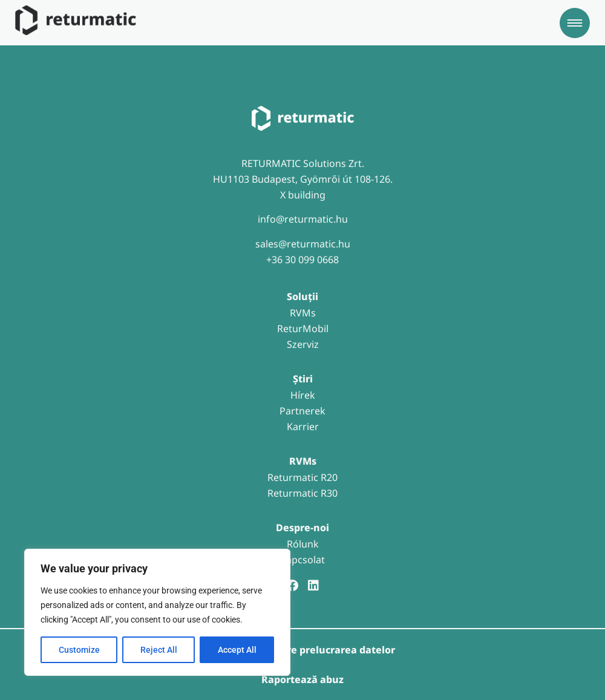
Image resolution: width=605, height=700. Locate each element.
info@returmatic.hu (303, 219)
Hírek (303, 395)
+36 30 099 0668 (302, 260)
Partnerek (302, 411)
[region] (157, 612)
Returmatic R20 (302, 477)
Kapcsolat (302, 560)
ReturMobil (303, 329)
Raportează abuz (302, 679)
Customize (79, 650)
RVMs (303, 313)
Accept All (237, 650)
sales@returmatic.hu (303, 244)
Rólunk (303, 544)
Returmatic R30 (302, 493)
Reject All (159, 650)
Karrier (303, 427)
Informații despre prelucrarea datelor (303, 650)
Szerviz (303, 344)
